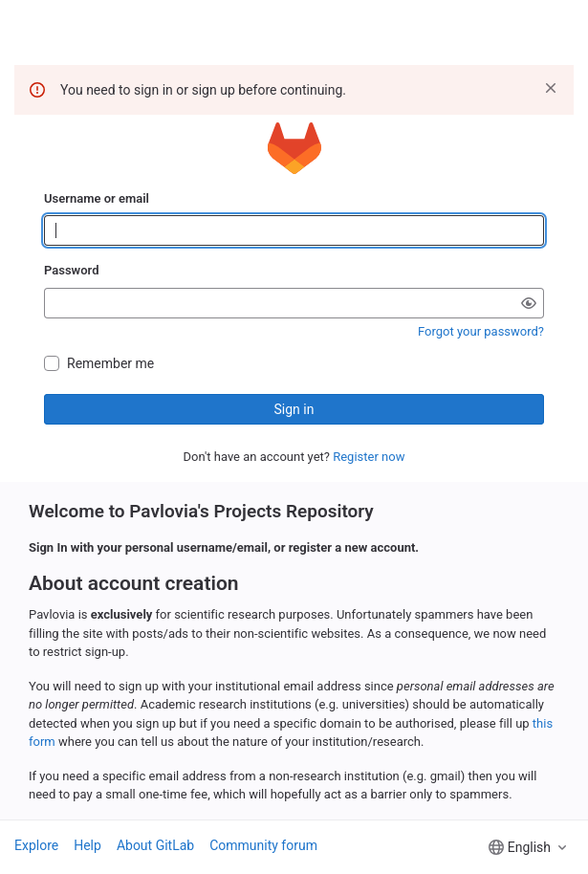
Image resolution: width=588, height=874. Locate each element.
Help (87, 845)
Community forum (263, 845)
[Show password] (529, 303)
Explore (36, 845)
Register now (369, 457)
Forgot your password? (481, 331)
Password (71, 270)
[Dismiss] (551, 88)
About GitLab (155, 845)
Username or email (97, 198)
